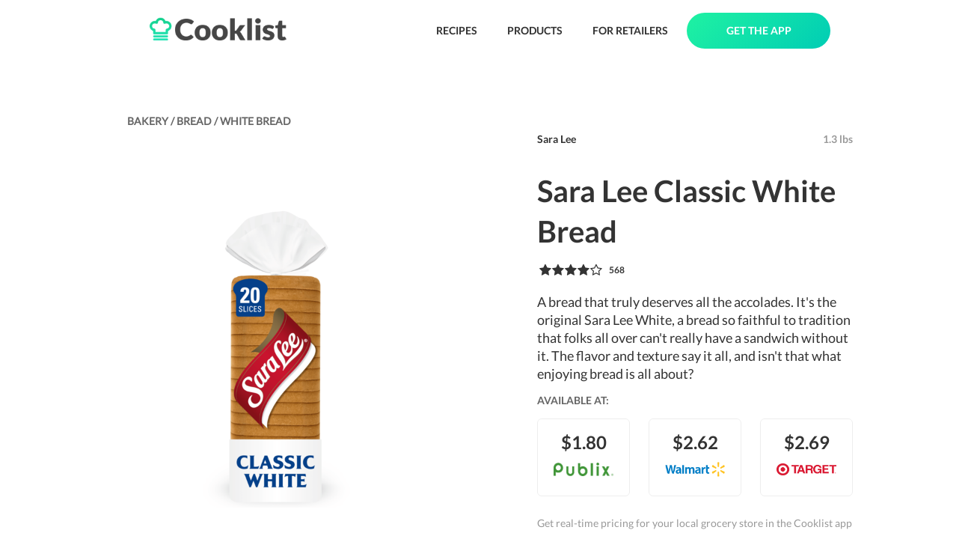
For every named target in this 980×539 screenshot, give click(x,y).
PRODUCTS (535, 30)
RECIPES (457, 30)
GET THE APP (759, 30)
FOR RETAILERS (630, 30)
